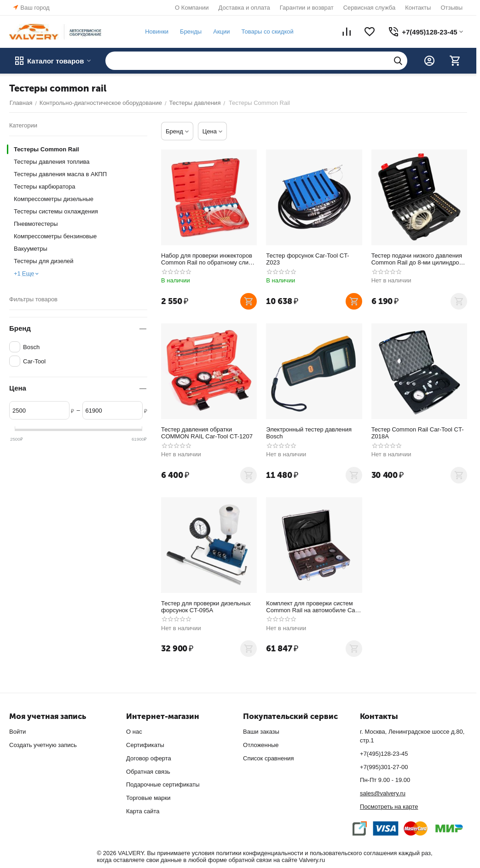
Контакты (418, 8)
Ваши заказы (261, 732)
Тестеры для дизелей (44, 261)
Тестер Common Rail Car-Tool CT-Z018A (418, 433)
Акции (221, 32)
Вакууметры (31, 249)
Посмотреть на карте (389, 807)
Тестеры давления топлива (52, 162)
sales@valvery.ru (383, 793)
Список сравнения (269, 758)
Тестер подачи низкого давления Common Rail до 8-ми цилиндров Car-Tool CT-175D (417, 259)
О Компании (192, 8)
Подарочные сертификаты (163, 785)
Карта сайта (143, 811)
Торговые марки (148, 798)
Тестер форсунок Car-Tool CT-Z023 (307, 259)
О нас (134, 732)
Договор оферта (149, 758)
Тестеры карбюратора (44, 187)
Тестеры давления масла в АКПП (60, 174)
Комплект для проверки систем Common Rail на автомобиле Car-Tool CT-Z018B (312, 607)
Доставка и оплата (244, 8)
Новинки (156, 32)
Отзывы (451, 8)
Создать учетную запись (43, 745)
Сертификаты (145, 745)
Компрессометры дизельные (54, 199)
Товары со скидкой (267, 32)
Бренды (190, 32)
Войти (17, 732)
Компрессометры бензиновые (55, 236)
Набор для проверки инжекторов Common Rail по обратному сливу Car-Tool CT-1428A (208, 259)
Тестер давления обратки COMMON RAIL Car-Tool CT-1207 (207, 433)
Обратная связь (148, 772)
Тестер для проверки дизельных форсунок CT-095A (206, 607)
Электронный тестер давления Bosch (309, 433)
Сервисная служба (370, 8)
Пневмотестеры (36, 224)
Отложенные (261, 745)
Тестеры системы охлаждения (56, 211)
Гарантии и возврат (307, 8)
